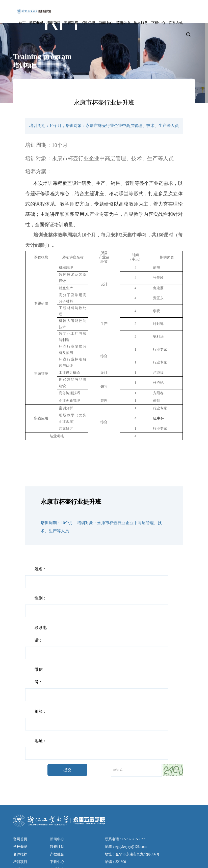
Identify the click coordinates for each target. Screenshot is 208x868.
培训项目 (54, 23)
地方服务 (141, 23)
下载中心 (158, 23)
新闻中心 (106, 23)
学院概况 (36, 23)
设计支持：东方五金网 (83, 860)
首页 (22, 23)
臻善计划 (123, 23)
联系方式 (176, 23)
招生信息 (88, 23)
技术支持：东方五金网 (122, 860)
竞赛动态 (71, 23)
